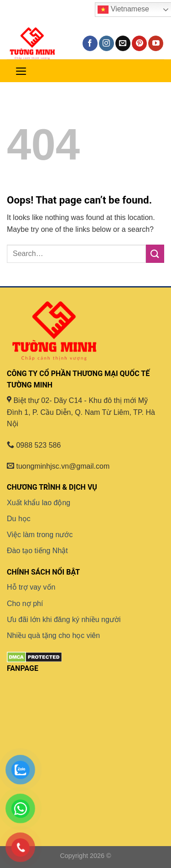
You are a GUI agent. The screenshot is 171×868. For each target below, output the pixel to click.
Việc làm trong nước (40, 535)
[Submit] (155, 254)
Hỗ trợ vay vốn (31, 587)
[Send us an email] (123, 43)
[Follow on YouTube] (156, 43)
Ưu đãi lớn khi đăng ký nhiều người (64, 620)
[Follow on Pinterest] (139, 43)
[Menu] (21, 71)
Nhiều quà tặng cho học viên (53, 635)
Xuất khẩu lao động (39, 503)
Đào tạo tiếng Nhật (37, 551)
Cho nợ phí (25, 604)
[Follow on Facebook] (90, 43)
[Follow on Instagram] (106, 43)
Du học (19, 519)
